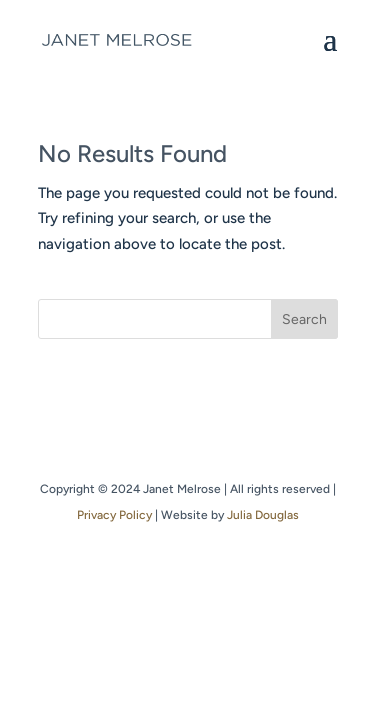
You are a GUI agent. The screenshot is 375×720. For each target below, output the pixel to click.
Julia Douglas (263, 515)
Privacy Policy (114, 515)
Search (304, 319)
